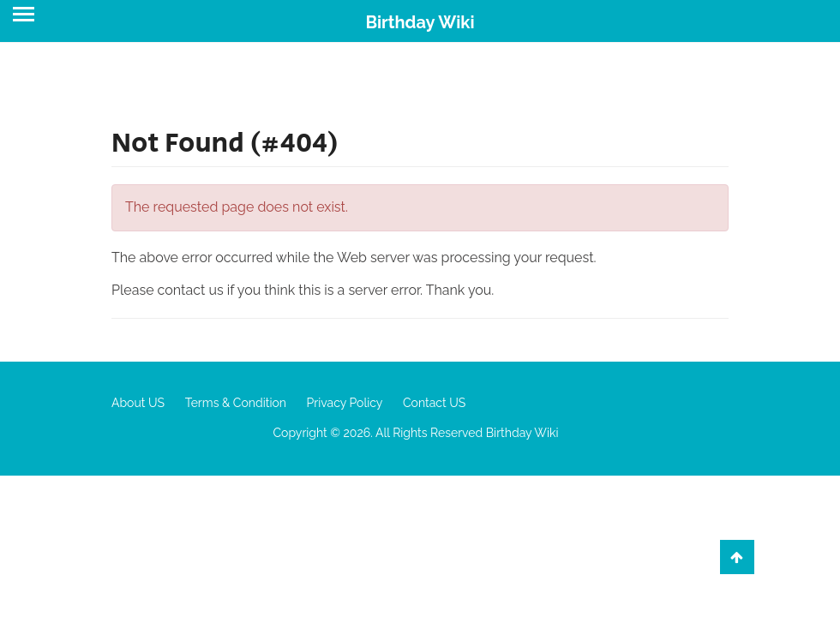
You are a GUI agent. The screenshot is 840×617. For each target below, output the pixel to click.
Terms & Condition (236, 403)
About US (138, 403)
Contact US (434, 403)
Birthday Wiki (420, 22)
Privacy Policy (345, 403)
